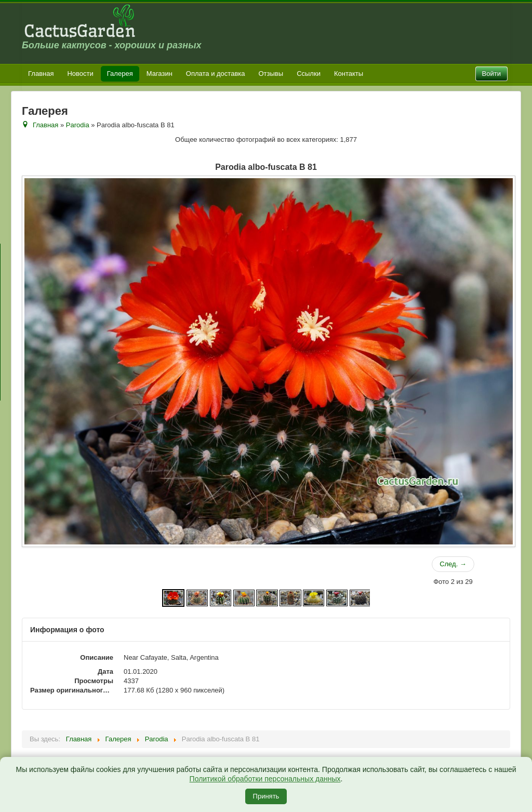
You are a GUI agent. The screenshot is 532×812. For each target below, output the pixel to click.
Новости (80, 74)
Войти (491, 74)
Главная (41, 74)
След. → (453, 564)
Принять (266, 796)
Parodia (78, 125)
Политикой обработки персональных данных (265, 779)
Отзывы (271, 74)
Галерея (120, 74)
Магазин (159, 74)
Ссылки (309, 74)
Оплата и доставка (216, 74)
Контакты (349, 74)
